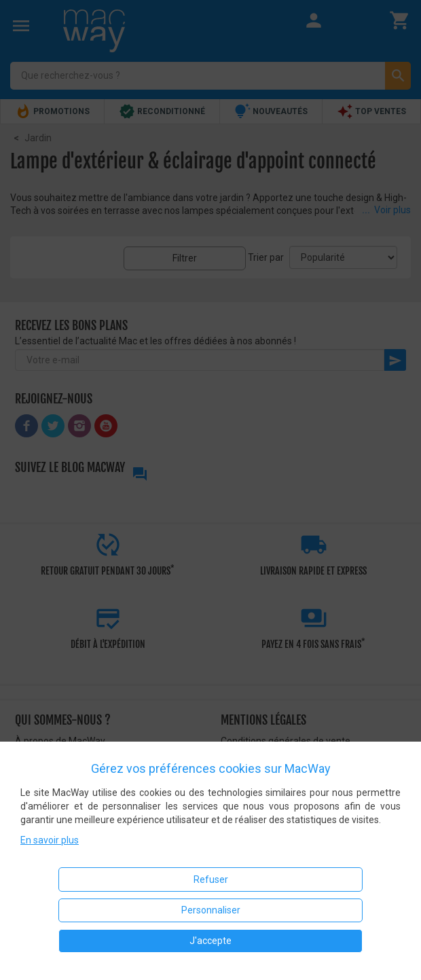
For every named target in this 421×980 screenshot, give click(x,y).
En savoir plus (50, 840)
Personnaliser (211, 910)
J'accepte (210, 941)
